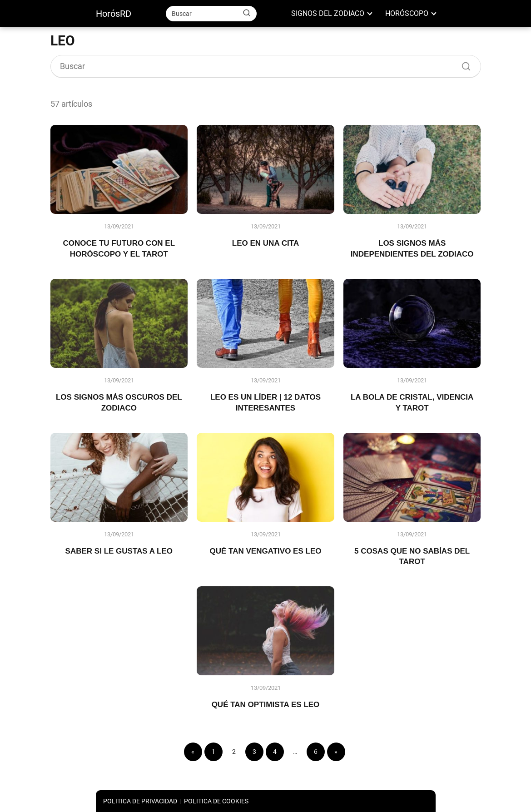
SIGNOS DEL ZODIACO (328, 13)
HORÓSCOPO (407, 13)
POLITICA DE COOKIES (216, 801)
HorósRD (114, 14)
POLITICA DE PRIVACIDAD (140, 801)
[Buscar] (247, 13)
